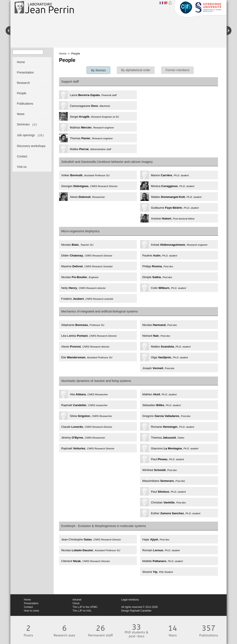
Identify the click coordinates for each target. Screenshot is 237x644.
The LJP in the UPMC (85, 607)
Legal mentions (130, 600)
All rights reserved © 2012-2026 (140, 607)
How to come (32, 611)
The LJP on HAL (82, 611)
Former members (177, 70)
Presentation (31, 603)
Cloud (76, 603)
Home (63, 54)
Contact (28, 607)
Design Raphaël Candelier (136, 611)
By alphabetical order (136, 70)
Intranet (77, 600)
